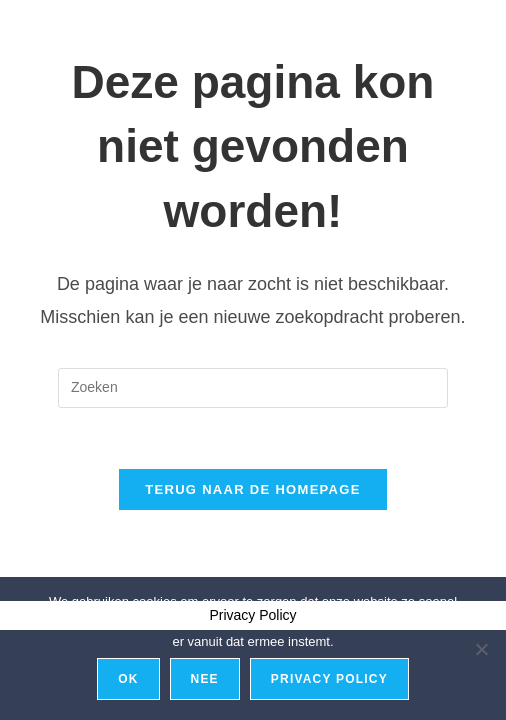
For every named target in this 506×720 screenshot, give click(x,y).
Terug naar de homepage (252, 489)
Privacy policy (329, 679)
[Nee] (481, 649)
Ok (128, 679)
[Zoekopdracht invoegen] (253, 388)
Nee (205, 679)
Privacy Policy (252, 615)
